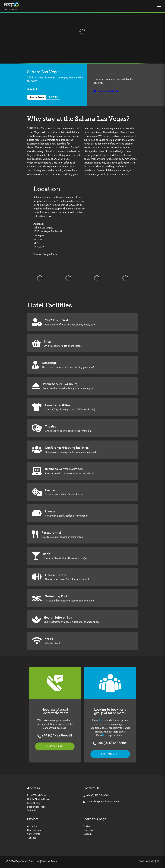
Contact (32, 837)
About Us (32, 826)
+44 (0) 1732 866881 (57, 735)
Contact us (55, 746)
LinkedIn (87, 834)
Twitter (86, 826)
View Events (34, 834)
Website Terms (49, 861)
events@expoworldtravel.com (101, 801)
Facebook (88, 830)
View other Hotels (106, 91)
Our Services (34, 830)
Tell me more (110, 754)
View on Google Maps (45, 254)
